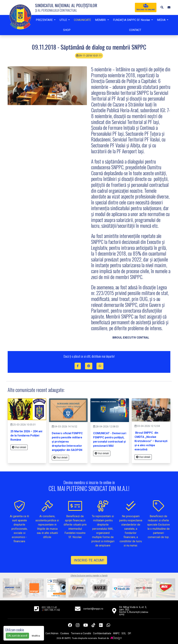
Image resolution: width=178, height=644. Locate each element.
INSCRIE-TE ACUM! (89, 560)
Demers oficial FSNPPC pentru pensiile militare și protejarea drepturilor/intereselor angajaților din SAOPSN (67, 442)
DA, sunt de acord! (17, 636)
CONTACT (135, 30)
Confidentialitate (102, 633)
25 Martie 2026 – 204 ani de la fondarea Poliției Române (26, 436)
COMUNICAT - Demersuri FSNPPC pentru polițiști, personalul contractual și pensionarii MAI (110, 440)
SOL (124, 633)
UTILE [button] (64, 20)
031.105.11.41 (49, 607)
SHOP (67, 30)
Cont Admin (52, 633)
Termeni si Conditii (81, 633)
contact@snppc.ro (93, 609)
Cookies (65, 633)
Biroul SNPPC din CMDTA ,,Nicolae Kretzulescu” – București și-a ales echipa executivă (151, 441)
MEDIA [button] (162, 20)
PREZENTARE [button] (45, 20)
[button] (162, 7)
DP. (130, 633)
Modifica (36, 636)
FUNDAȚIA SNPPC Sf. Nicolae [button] (132, 20)
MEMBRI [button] (101, 20)
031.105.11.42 (52, 610)
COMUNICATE (82, 20)
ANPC (116, 633)
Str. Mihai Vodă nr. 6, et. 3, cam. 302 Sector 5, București (134, 611)
